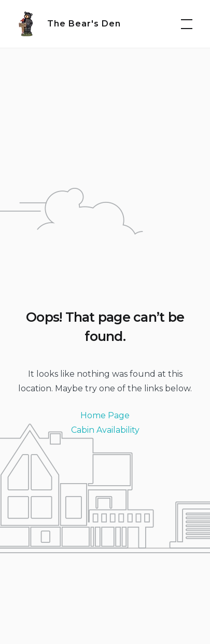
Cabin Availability (105, 430)
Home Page (105, 415)
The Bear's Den (84, 24)
